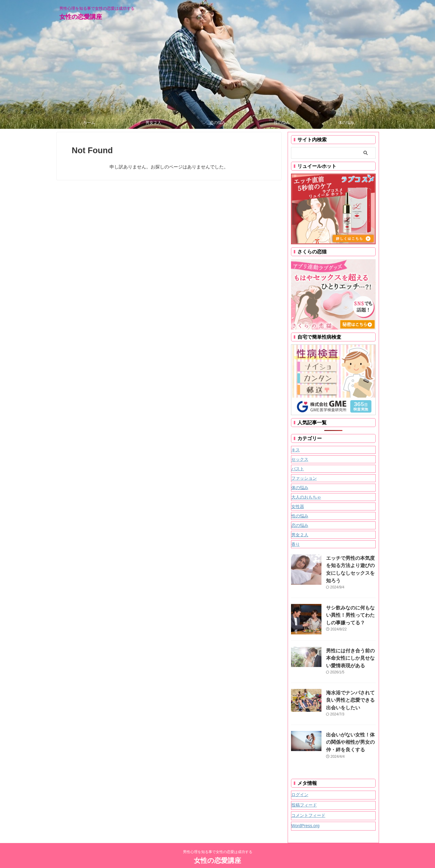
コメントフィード (308, 803)
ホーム (89, 123)
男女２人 (153, 123)
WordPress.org (305, 813)
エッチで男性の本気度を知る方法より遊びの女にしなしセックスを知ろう (349, 565)
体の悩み (346, 123)
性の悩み (282, 123)
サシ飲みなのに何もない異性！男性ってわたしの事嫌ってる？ (349, 607)
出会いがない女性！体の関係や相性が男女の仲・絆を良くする (349, 731)
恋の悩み (218, 123)
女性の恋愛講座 (81, 17)
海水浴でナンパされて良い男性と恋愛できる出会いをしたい (349, 691)
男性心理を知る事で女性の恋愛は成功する (218, 840)
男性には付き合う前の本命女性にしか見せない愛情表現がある (349, 650)
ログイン (300, 782)
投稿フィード (304, 793)
